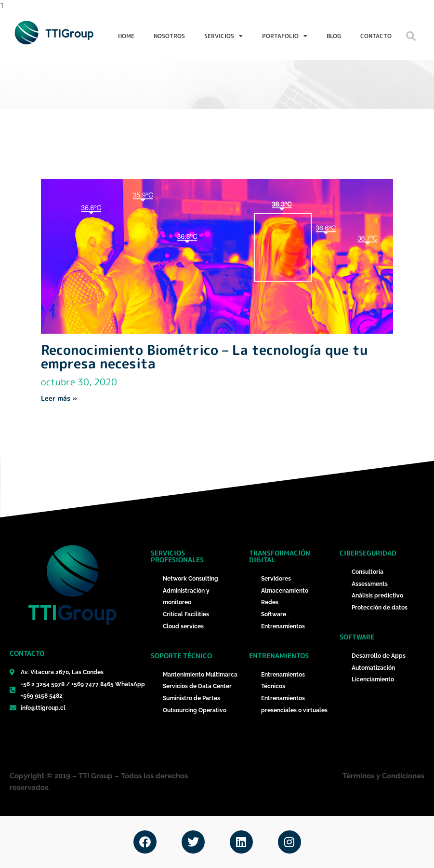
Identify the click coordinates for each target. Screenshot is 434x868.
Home (126, 36)
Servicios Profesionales (177, 556)
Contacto (376, 36)
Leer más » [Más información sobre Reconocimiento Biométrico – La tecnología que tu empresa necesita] (59, 398)
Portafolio (285, 36)
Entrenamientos (279, 656)
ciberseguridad (368, 553)
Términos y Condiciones (383, 776)
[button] (411, 36)
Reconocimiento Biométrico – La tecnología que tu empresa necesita (204, 357)
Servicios (224, 36)
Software (357, 637)
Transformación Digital (280, 556)
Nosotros (169, 36)
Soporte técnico (181, 656)
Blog (334, 36)
